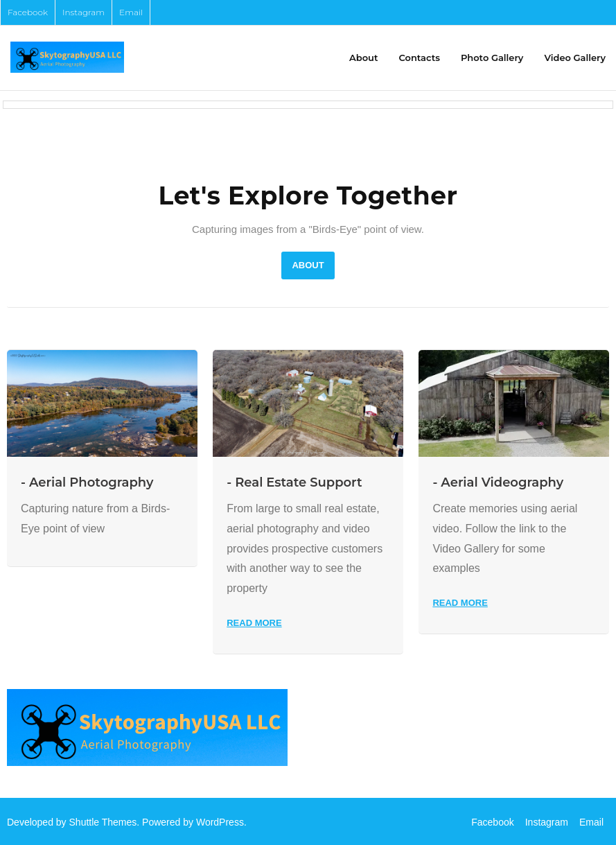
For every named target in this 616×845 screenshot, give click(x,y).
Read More (254, 623)
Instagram (83, 12)
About (308, 265)
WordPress (220, 822)
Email (131, 12)
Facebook (28, 12)
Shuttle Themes (103, 822)
